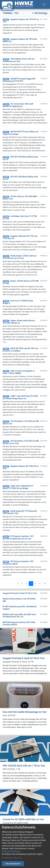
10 (45, 583)
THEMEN (7, 13)
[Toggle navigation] (44, 4)
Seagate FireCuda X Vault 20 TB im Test (24, 658)
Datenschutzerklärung (11, 851)
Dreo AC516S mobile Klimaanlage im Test (25, 712)
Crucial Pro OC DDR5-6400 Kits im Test (23, 819)
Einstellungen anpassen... (12, 858)
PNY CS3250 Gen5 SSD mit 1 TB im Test (24, 766)
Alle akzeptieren (13, 864)
